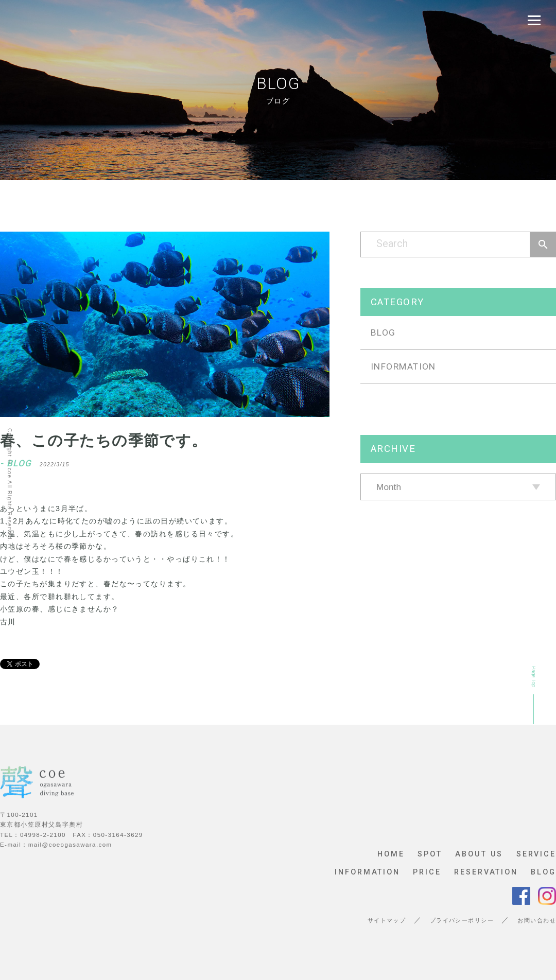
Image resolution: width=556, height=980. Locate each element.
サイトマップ (387, 921)
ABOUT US (479, 854)
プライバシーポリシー (462, 921)
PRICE (427, 872)
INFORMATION (403, 366)
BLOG (383, 332)
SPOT (430, 854)
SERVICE (536, 854)
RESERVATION (486, 872)
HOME (391, 854)
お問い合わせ (537, 921)
